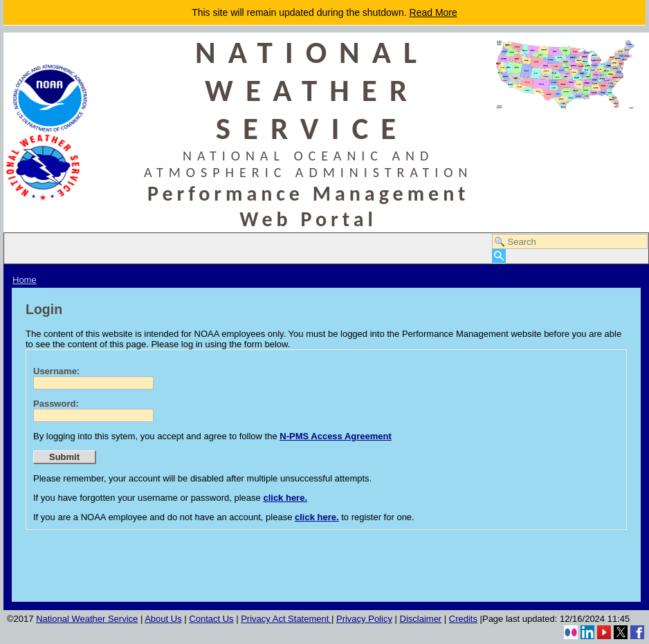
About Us (163, 619)
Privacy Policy (364, 619)
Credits (463, 619)
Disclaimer (421, 619)
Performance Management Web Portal (309, 206)
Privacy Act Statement (286, 619)
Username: (56, 371)
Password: (56, 404)
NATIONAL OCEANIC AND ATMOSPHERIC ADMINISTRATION (309, 164)
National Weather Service (87, 619)
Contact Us (211, 619)
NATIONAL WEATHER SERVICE (312, 90)
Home (25, 280)
